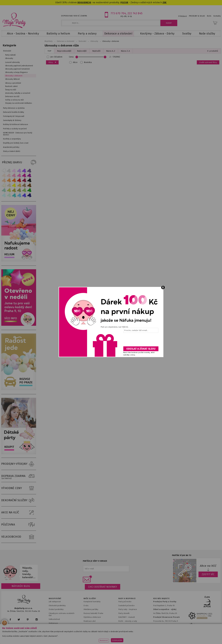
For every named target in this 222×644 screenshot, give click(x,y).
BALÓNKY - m (124, 617)
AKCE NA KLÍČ (19, 512)
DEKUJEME (83, 2)
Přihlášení (183, 16)
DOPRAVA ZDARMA (19, 476)
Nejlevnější (82, 51)
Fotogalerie (124, 625)
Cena (95, 57)
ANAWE (138, 643)
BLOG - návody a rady (128, 621)
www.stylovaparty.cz (192, 638)
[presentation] (141, 341)
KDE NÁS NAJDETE (161, 599)
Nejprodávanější (64, 51)
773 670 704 (118, 13)
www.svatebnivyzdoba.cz (79, 638)
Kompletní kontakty (92, 602)
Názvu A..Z (111, 51)
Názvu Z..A (125, 51)
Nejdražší (96, 51)
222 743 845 (135, 13)
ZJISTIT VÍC (208, 574)
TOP (49, 51)
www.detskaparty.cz (106, 638)
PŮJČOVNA (19, 525)
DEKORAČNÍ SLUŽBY (19, 500)
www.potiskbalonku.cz (166, 638)
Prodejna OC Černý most (165, 625)
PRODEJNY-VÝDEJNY (19, 464)
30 (90, 2)
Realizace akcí (90, 621)
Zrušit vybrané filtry (208, 62)
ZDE (165, 2)
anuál (132, 617)
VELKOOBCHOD (19, 537)
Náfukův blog (21, 586)
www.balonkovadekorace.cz (135, 638)
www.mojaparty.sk (52, 638)
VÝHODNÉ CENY (19, 488)
